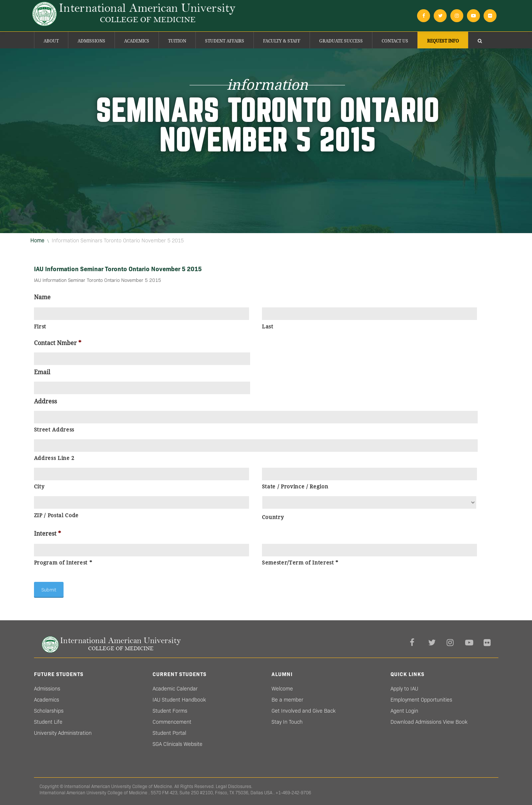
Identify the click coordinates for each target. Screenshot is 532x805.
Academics (137, 41)
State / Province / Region (295, 487)
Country (273, 517)
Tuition (177, 41)
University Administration (63, 733)
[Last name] (370, 314)
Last (268, 327)
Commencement (172, 722)
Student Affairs (225, 41)
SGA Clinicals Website (178, 744)
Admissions (91, 41)
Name (42, 297)
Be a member (287, 700)
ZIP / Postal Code (56, 515)
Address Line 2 (54, 458)
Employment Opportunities (421, 700)
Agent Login (404, 711)
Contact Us (395, 41)
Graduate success (341, 41)
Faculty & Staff (282, 41)
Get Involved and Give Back (303, 711)
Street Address (54, 430)
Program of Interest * (63, 563)
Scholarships (49, 711)
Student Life (48, 722)
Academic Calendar (175, 689)
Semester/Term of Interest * (300, 563)
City (39, 487)
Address (45, 401)
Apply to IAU (404, 689)
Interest (47, 534)
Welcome (282, 689)
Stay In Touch (287, 722)
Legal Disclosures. (234, 786)
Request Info (443, 41)
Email (42, 372)
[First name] (142, 314)
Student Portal (169, 733)
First (40, 327)
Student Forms (170, 711)
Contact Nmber (58, 343)
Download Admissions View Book (429, 722)
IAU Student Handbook (179, 700)
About (51, 41)
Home (37, 241)
